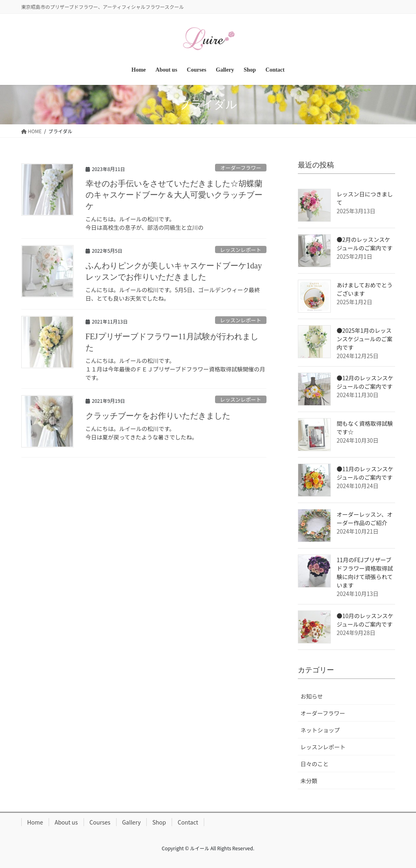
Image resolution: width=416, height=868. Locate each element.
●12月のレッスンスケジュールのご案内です (365, 382)
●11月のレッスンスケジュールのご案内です (365, 473)
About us (66, 822)
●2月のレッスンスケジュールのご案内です (365, 244)
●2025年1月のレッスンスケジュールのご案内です (365, 339)
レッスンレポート (240, 250)
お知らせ (312, 696)
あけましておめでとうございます (365, 289)
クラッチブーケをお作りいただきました (158, 416)
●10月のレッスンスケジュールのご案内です (365, 620)
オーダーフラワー (241, 168)
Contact (188, 822)
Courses (100, 822)
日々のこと (315, 764)
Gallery (131, 822)
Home (35, 822)
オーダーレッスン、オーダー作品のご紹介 (365, 519)
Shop (159, 822)
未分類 (309, 781)
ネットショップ (320, 730)
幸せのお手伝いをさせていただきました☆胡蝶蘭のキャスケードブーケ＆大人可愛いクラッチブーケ (174, 195)
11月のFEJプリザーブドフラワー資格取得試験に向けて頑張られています (365, 572)
